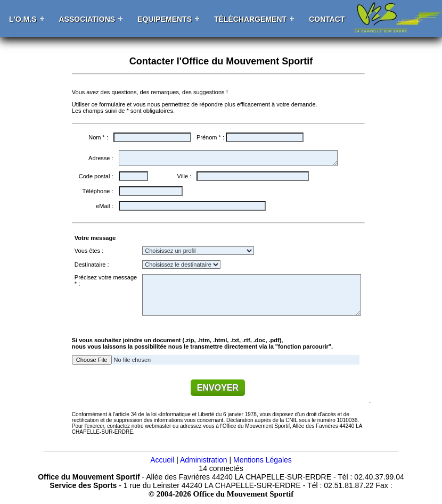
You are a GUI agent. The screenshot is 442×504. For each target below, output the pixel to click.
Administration (204, 460)
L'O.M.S (23, 19)
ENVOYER (218, 388)
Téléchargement (250, 19)
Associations (87, 19)
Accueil (162, 460)
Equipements (165, 19)
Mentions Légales (263, 460)
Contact (327, 19)
